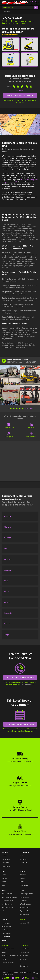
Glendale (7, 559)
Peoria (7, 592)
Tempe (7, 635)
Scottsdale (8, 613)
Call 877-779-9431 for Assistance (20, 678)
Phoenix (7, 602)
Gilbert (7, 548)
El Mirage (8, 538)
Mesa (6, 581)
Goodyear (8, 570)
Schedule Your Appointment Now (20, 724)
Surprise (7, 624)
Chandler (8, 527)
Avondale (8, 516)
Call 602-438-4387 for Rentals (20, 96)
